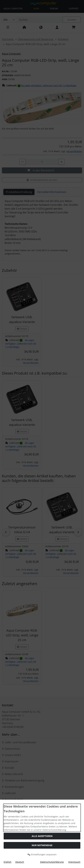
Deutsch (20, 862)
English (8, 862)
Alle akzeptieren (42, 836)
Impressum (74, 862)
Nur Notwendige (42, 845)
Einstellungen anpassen (42, 854)
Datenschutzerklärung (52, 862)
